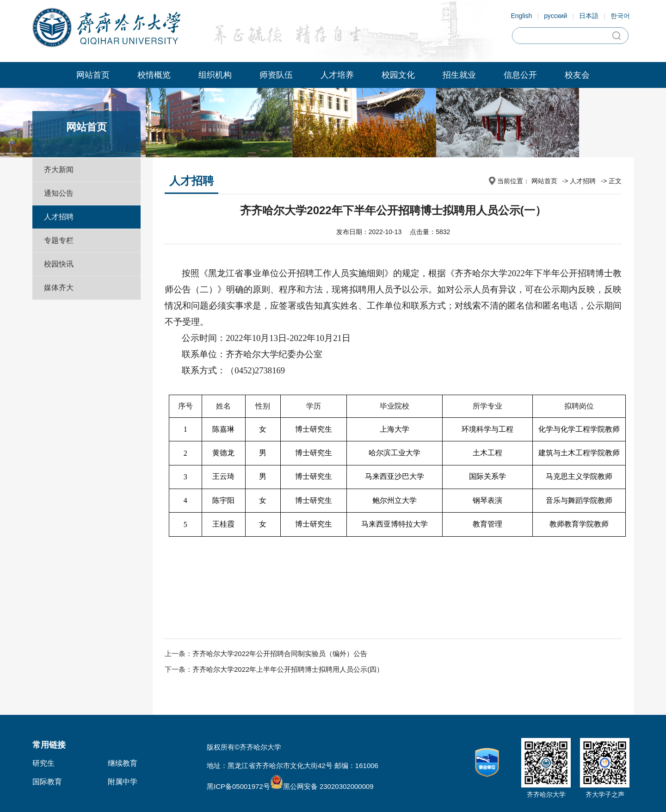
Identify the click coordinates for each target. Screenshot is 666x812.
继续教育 (123, 763)
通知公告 (59, 193)
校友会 (577, 75)
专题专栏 (59, 240)
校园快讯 (59, 264)
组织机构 (215, 75)
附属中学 (123, 782)
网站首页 (93, 75)
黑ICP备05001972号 (238, 786)
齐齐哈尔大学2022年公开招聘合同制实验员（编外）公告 (280, 654)
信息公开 (520, 75)
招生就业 (459, 75)
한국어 (620, 16)
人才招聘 (59, 217)
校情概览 (154, 75)
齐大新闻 (59, 170)
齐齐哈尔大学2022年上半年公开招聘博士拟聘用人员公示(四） (288, 669)
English (521, 16)
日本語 (589, 16)
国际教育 (47, 782)
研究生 (43, 763)
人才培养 (337, 75)
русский (555, 16)
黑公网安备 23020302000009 (322, 786)
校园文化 (398, 75)
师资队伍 (276, 75)
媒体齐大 (59, 288)
